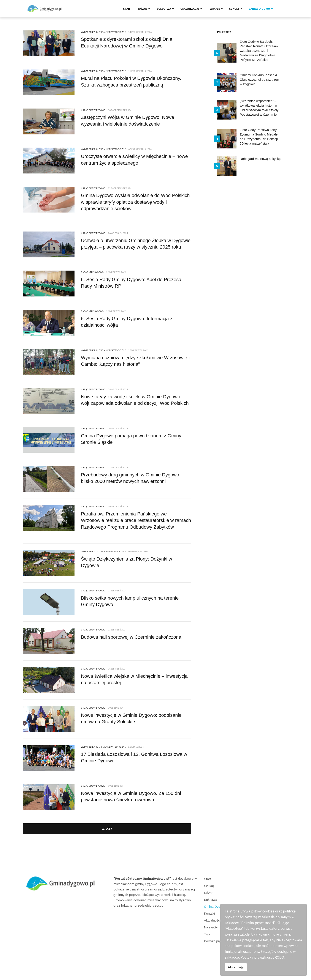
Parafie (216, 9)
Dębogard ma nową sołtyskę (260, 159)
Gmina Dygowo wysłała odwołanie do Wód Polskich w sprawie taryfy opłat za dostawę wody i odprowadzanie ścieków (135, 202)
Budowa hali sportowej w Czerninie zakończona (131, 637)
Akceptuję (236, 967)
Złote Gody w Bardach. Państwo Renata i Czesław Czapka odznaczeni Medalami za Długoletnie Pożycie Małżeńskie (259, 51)
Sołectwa (165, 9)
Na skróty (211, 927)
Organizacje (191, 9)
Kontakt (210, 913)
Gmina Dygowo (261, 9)
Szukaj (209, 886)
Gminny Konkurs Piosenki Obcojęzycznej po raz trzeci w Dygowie (259, 80)
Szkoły (236, 9)
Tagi (207, 934)
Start (127, 9)
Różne (144, 9)
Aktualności (212, 920)
